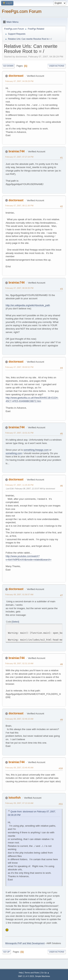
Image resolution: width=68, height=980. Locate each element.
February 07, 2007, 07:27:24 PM (19, 157)
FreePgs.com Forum (22, 11)
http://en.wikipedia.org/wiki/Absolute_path (28, 305)
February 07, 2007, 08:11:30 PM (19, 206)
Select (15, 622)
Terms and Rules (32, 973)
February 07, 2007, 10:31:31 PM (19, 433)
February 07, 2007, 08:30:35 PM (19, 288)
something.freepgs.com (36, 450)
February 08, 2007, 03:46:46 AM (19, 768)
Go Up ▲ (45, 973)
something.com (14, 453)
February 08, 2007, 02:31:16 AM (19, 663)
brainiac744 (17, 151)
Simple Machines (43, 976)
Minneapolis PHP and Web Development (25, 943)
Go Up (7, 952)
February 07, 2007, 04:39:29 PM (19, 81)
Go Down (8, 66)
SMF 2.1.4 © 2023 (26, 976)
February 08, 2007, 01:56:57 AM (19, 594)
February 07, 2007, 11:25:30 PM (19, 485)
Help (21, 973)
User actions (57, 66)
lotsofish (15, 798)
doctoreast (16, 76)
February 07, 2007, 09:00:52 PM (19, 367)
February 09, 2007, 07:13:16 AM (19, 803)
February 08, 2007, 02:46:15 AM (19, 719)
